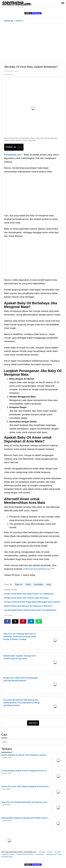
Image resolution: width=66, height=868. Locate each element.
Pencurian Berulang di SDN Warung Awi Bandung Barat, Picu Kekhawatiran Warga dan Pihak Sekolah (22, 703)
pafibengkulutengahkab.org (37, 569)
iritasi (28, 584)
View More (33, 723)
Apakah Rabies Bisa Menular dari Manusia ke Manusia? (28, 606)
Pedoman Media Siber (25, 854)
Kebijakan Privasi (8, 854)
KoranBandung (7, 857)
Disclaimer (40, 854)
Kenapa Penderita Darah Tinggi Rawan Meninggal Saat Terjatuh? (32, 602)
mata (49, 584)
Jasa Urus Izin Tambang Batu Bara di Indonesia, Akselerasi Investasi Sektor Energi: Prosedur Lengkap (20, 637)
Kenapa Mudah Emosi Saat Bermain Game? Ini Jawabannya (30, 610)
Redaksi (58, 852)
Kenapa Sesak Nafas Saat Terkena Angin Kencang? (26, 598)
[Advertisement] (33, 43)
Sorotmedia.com (13, 155)
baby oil (19, 584)
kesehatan (38, 584)
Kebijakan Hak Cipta (54, 854)
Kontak (50, 852)
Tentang (42, 852)
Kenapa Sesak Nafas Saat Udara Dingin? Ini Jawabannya (29, 594)
